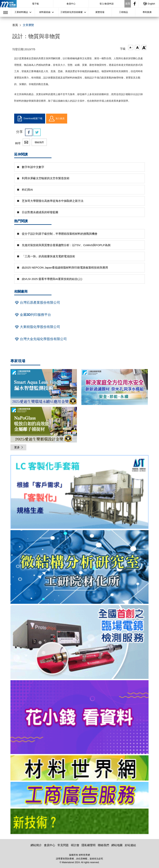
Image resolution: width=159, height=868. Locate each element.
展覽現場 (100, 12)
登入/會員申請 (107, 4)
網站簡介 (36, 845)
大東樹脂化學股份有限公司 (37, 327)
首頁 (15, 25)
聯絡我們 (39, 142)
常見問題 (63, 845)
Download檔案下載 (30, 119)
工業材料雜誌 (21, 12)
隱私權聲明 (89, 845)
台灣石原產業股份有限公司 (37, 303)
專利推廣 (147, 12)
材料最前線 (45, 12)
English (149, 4)
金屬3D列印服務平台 (33, 315)
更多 (19, 447)
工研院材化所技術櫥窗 (71, 12)
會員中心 (71, 4)
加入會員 (57, 119)
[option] (79, 493)
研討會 (75, 845)
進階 (128, 4)
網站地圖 (117, 845)
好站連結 (130, 845)
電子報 (35, 4)
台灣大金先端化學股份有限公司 (40, 339)
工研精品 (124, 12)
